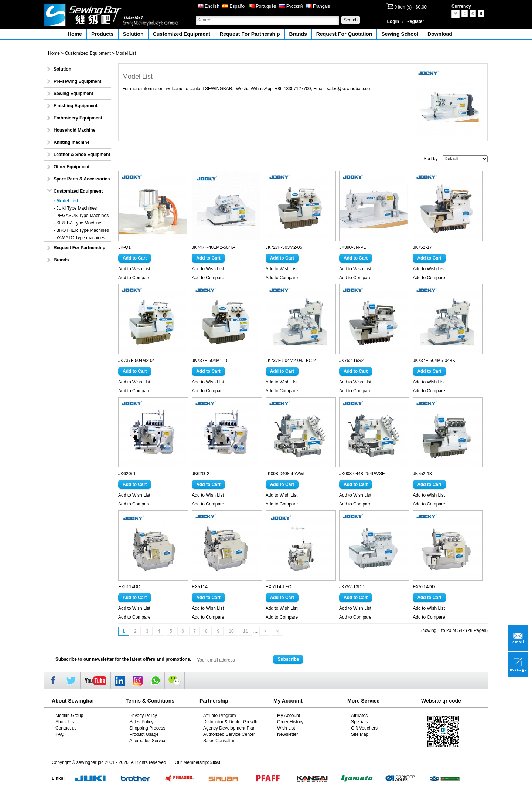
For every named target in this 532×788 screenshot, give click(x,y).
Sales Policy (141, 722)
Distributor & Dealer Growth (230, 722)
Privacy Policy (143, 716)
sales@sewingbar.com (349, 89)
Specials (359, 722)
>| (277, 631)
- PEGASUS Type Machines (81, 216)
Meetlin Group (69, 716)
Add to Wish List (134, 269)
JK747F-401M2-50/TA (213, 247)
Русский (291, 6)
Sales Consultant (220, 741)
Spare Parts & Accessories (82, 179)
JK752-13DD (352, 587)
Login (393, 21)
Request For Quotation (344, 34)
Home (75, 34)
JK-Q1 (125, 247)
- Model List (66, 201)
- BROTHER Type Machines (81, 230)
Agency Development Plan (229, 728)
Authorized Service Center (229, 734)
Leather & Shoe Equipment (82, 155)
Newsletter (288, 734)
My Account (289, 716)
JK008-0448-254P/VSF (362, 474)
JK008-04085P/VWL (286, 474)
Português (262, 6)
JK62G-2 (200, 474)
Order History (290, 722)
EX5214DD (424, 587)
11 (245, 631)
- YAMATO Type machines (79, 238)
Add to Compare (134, 278)
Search (351, 20)
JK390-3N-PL (352, 247)
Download (440, 34)
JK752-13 (422, 474)
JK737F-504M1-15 (210, 361)
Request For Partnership (250, 34)
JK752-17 (422, 247)
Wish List (286, 728)
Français (318, 6)
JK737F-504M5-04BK (434, 361)
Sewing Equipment (73, 94)
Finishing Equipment (76, 106)
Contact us (66, 728)
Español (234, 6)
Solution (133, 34)
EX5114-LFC (278, 587)
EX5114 (200, 587)
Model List (126, 53)
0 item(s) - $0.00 (411, 7)
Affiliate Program (219, 716)
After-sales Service (148, 741)
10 (231, 631)
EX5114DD (129, 587)
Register (415, 21)
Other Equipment (71, 167)
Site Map (360, 734)
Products (103, 34)
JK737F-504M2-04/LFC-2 (291, 361)
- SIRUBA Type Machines (79, 223)
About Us (64, 722)
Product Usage (144, 734)
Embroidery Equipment (78, 118)
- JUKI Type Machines (75, 208)
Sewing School (400, 34)
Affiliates (359, 716)
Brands (298, 34)
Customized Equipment (182, 34)
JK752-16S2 (351, 361)
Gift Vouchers (364, 728)
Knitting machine (71, 142)
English (209, 6)
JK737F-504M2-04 (137, 361)
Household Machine (74, 130)
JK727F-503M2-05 (284, 247)
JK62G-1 (127, 474)
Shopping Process (147, 728)
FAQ (60, 734)
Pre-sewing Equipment (77, 81)
